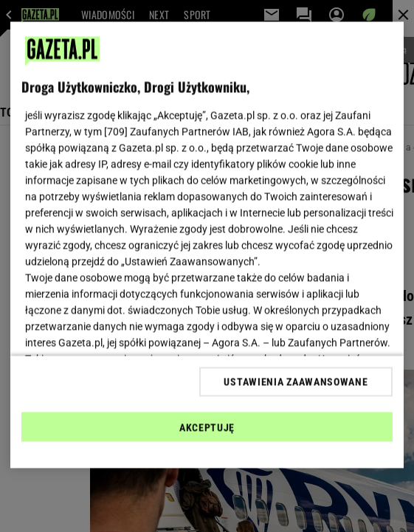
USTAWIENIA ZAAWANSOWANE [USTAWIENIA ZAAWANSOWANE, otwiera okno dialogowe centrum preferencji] (296, 381)
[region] (207, 245)
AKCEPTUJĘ (207, 427)
